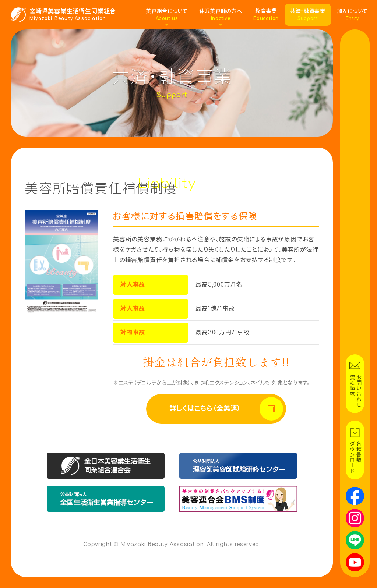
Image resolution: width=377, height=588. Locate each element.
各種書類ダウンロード (355, 457)
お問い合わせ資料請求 (355, 391)
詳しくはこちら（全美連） (206, 409)
